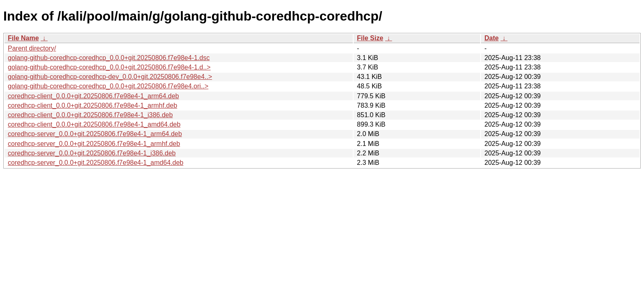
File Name (23, 38)
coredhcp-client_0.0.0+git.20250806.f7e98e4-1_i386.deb (90, 115)
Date (491, 38)
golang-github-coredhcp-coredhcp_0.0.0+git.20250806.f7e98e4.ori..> (108, 86)
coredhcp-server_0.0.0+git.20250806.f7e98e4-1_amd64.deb (95, 163)
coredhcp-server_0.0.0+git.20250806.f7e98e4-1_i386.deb (92, 153)
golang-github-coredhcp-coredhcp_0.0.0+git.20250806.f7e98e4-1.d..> (109, 67)
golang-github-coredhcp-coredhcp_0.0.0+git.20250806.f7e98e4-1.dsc (109, 58)
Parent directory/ (32, 48)
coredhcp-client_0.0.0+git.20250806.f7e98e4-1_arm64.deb (93, 96)
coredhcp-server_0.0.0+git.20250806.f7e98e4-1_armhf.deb (94, 144)
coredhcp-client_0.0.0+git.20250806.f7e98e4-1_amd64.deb (94, 124)
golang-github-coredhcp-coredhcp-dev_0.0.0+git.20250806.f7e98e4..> (110, 77)
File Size (370, 38)
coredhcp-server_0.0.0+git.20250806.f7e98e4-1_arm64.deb (95, 134)
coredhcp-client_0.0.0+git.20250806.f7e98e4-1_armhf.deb (92, 105)
